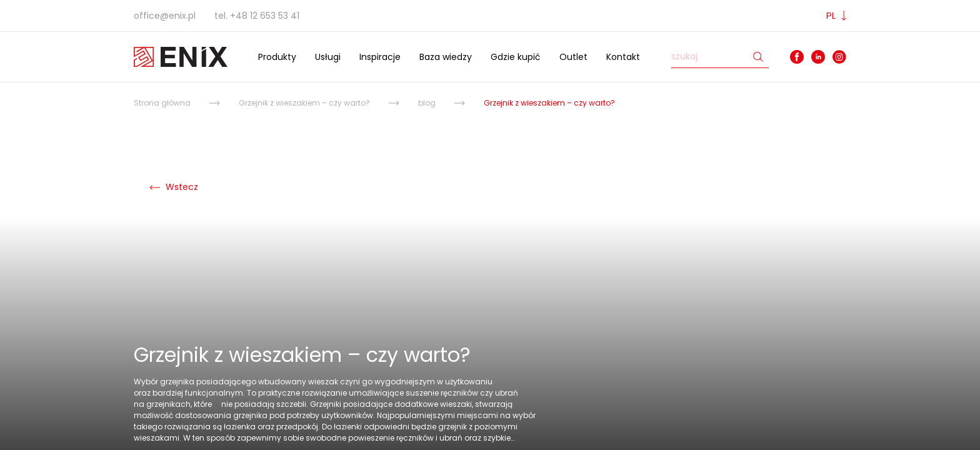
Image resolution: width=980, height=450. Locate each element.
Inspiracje (380, 57)
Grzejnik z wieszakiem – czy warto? (304, 103)
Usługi (328, 57)
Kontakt (623, 57)
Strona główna (162, 103)
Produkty (277, 57)
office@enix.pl (165, 16)
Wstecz (174, 187)
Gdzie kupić (516, 57)
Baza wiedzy (446, 57)
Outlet (573, 57)
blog (427, 103)
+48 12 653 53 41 (265, 16)
